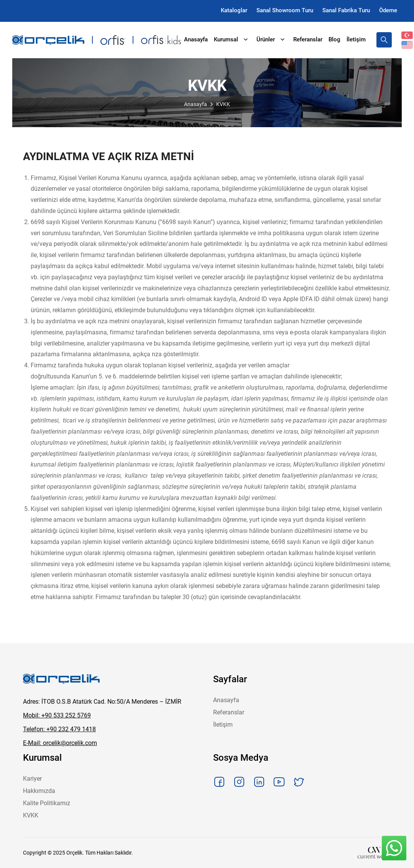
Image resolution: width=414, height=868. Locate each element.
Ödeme (388, 10)
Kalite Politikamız (47, 803)
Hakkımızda (39, 791)
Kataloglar (234, 10)
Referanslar (308, 39)
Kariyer (32, 779)
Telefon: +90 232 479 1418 (59, 729)
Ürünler (272, 39)
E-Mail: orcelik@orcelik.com (60, 743)
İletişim (356, 39)
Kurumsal (232, 39)
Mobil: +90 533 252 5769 (57, 715)
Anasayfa (196, 39)
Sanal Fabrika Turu (346, 10)
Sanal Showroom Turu (285, 10)
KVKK (31, 815)
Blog (334, 39)
